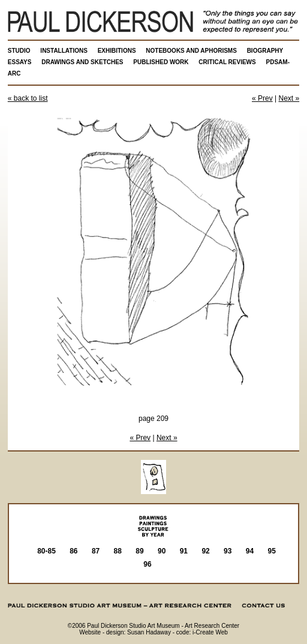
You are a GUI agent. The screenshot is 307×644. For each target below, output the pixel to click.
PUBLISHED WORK (161, 62)
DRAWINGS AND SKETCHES (82, 62)
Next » (289, 98)
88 (118, 551)
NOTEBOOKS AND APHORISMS (191, 51)
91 (184, 551)
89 (139, 551)
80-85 (46, 551)
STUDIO (19, 51)
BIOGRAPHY (265, 51)
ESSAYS (20, 62)
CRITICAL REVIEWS (227, 62)
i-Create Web (210, 632)
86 (73, 551)
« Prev (262, 98)
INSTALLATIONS (64, 51)
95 (272, 551)
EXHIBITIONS (117, 51)
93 (228, 551)
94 (250, 551)
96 (147, 564)
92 (205, 551)
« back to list (28, 98)
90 (162, 551)
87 (96, 551)
